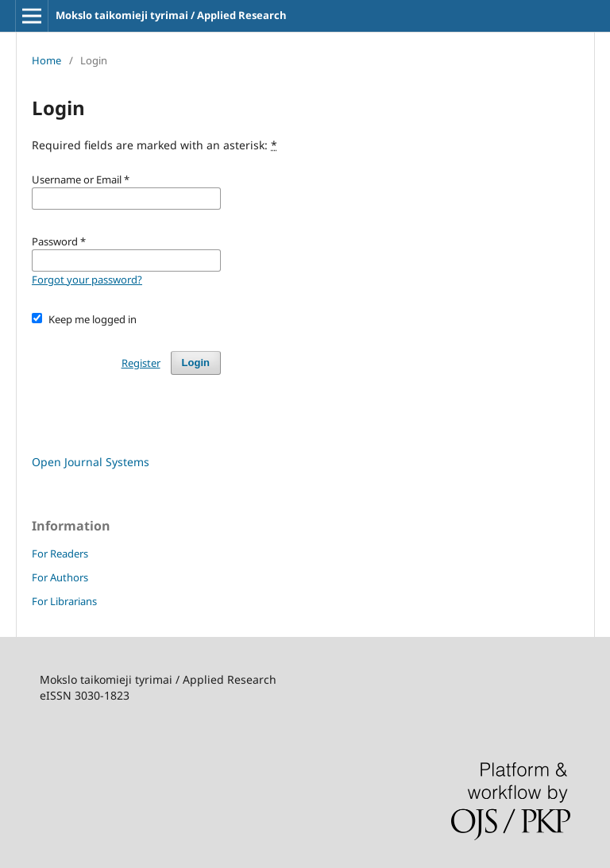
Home (46, 60)
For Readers (60, 554)
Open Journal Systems (91, 462)
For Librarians (64, 601)
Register (141, 363)
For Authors (60, 577)
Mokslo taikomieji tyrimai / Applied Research (171, 15)
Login (196, 363)
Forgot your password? (87, 280)
